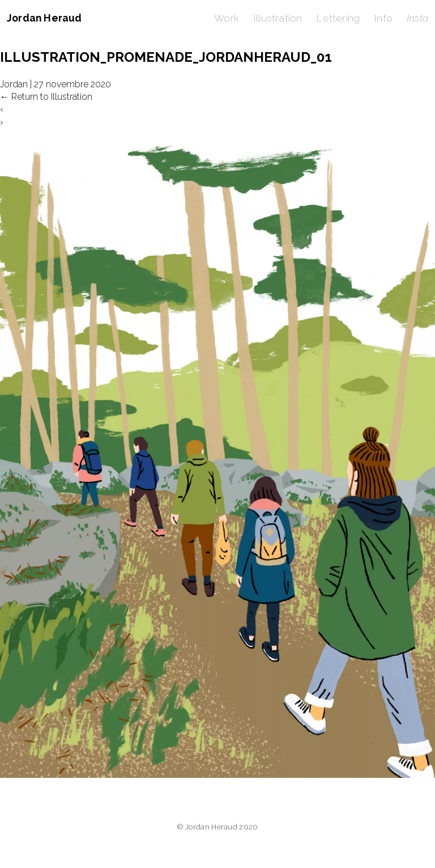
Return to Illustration (46, 97)
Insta (417, 18)
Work (227, 18)
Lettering (338, 18)
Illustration (278, 18)
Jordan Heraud (44, 18)
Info (383, 18)
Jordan (14, 84)
